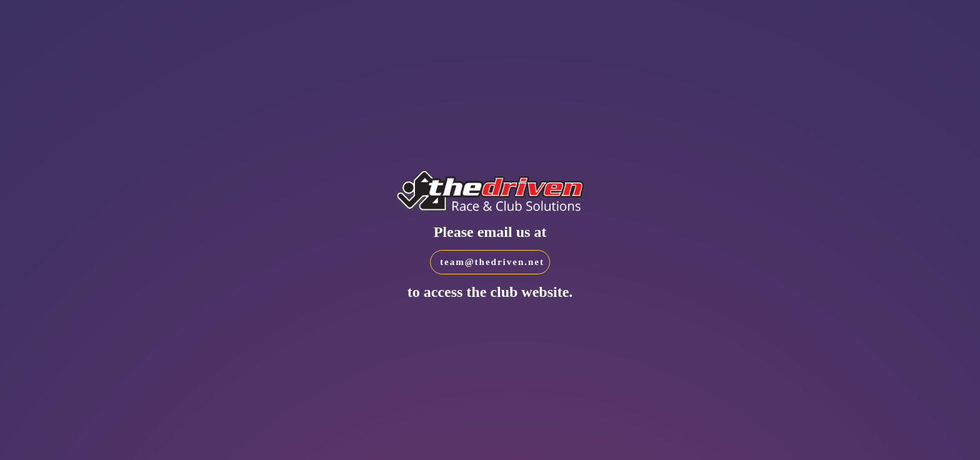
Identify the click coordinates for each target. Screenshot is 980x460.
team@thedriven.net (492, 262)
